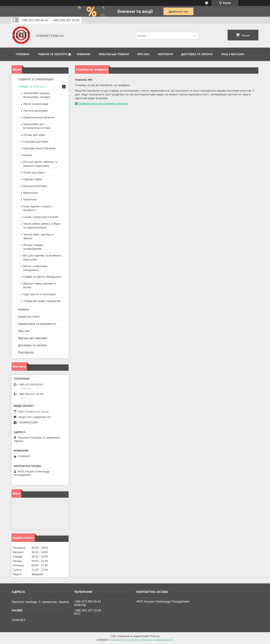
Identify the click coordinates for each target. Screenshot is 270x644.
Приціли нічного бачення (39, 117)
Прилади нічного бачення (39, 148)
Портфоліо (26, 352)
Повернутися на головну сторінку (103, 104)
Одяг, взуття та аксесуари (39, 294)
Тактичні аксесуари (35, 111)
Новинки (83, 54)
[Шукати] (195, 36)
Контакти (166, 54)
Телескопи (30, 199)
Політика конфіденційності (158, 640)
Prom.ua (155, 636)
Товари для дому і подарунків (42, 301)
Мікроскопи (30, 193)
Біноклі (28, 155)
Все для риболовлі (35, 186)
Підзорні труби (32, 179)
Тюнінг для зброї (34, 173)
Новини (23, 309)
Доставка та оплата (197, 54)
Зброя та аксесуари (36, 104)
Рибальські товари (114, 54)
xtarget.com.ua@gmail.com (34, 417)
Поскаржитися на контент (125, 640)
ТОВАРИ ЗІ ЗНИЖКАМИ (36, 79)
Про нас (143, 54)
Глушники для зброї (36, 142)
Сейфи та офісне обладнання (42, 277)
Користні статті (29, 317)
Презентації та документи (37, 324)
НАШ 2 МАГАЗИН (233, 54)
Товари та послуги (53, 54)
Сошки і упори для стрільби (41, 217)
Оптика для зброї (34, 135)
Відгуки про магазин (33, 338)
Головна (23, 54)
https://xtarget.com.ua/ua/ (33, 411)
